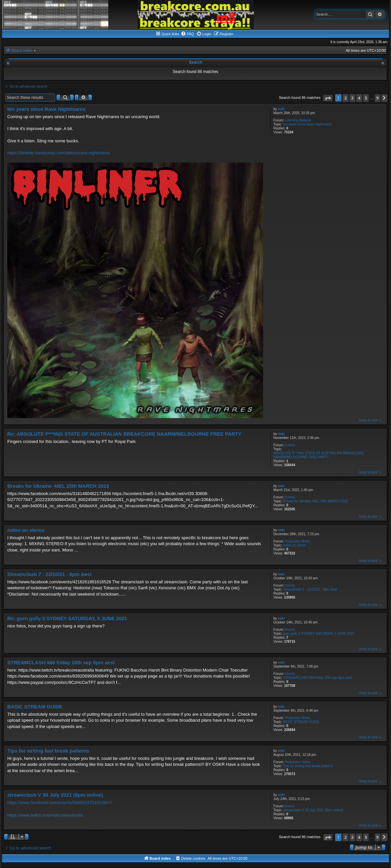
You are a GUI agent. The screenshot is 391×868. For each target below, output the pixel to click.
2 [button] (345, 98)
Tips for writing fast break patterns (308, 766)
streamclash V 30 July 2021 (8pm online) (313, 810)
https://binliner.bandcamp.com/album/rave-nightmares (59, 153)
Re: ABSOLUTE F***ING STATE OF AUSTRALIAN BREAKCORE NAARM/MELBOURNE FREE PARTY (124, 434)
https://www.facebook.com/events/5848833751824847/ (60, 802)
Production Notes (298, 541)
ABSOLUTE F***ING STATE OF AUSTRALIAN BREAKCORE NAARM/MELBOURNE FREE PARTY (319, 455)
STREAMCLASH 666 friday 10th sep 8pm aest (317, 678)
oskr (281, 109)
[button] (328, 98)
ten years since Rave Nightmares (307, 124)
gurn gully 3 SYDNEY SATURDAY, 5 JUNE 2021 (319, 634)
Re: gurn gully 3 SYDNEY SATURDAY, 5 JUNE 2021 (67, 618)
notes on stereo (294, 545)
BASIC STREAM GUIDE (301, 722)
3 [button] (352, 98)
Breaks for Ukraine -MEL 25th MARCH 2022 (316, 501)
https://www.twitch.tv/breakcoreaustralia (45, 815)
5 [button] (366, 98)
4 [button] (359, 98)
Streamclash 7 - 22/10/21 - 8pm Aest (310, 589)
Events (290, 445)
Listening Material (298, 120)
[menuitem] (187, 34)
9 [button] (378, 98)
